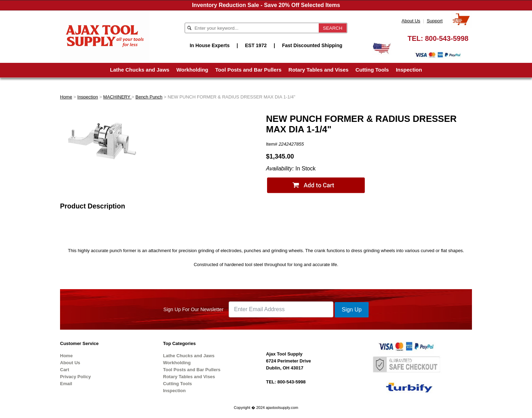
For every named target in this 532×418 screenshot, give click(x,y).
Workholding (192, 70)
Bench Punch (149, 97)
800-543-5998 (447, 38)
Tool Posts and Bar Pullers (249, 70)
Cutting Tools (372, 70)
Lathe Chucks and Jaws (140, 70)
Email (66, 384)
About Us (411, 21)
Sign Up (352, 310)
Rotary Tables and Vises (318, 70)
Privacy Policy (75, 377)
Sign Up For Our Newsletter (193, 309)
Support (435, 21)
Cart (65, 370)
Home (66, 97)
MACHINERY (117, 97)
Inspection (409, 70)
